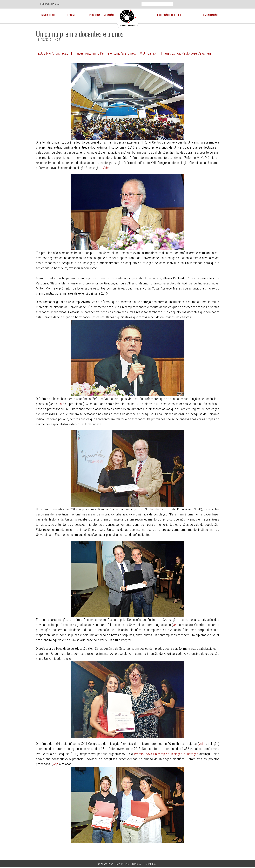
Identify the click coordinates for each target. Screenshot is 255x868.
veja (175, 625)
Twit (214, 2)
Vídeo (107, 168)
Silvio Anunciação (56, 53)
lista (61, 404)
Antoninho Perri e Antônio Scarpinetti (111, 53)
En (189, 2)
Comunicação (210, 15)
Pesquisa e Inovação (101, 15)
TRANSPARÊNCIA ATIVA (50, 4)
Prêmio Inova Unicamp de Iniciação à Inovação (166, 754)
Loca (198, 2)
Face (206, 2)
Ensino (71, 15)
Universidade (48, 15)
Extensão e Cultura (169, 15)
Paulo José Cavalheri (196, 53)
